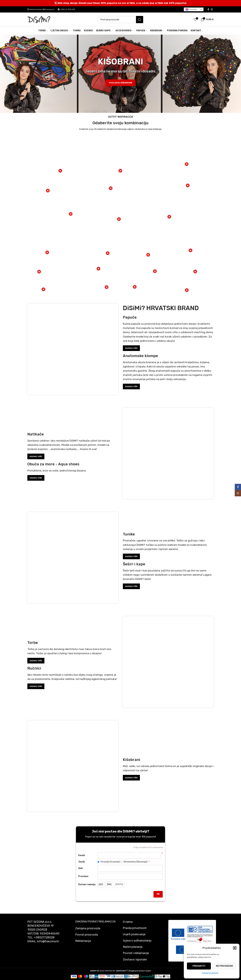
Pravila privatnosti (210, 973)
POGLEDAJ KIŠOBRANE (121, 83)
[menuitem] (194, 9)
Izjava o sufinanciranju (137, 941)
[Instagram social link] (212, 9)
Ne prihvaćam (224, 966)
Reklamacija (83, 941)
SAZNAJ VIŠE (131, 348)
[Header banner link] (120, 3)
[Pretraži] (120, 20)
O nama (128, 922)
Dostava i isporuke (135, 960)
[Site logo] (39, 19)
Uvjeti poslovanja (134, 934)
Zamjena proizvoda (88, 928)
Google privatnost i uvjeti (140, 971)
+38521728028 (44, 937)
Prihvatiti (199, 966)
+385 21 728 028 (66, 9)
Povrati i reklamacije (136, 953)
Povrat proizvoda (87, 935)
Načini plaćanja (133, 947)
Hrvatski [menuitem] (193, 9)
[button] (235, 948)
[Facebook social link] (208, 9)
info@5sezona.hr (48, 941)
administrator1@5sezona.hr (41, 9)
